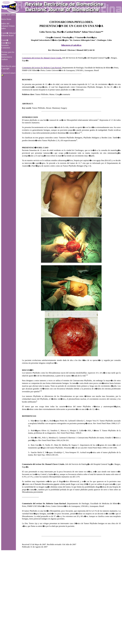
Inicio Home (6, 19)
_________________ (31, 496)
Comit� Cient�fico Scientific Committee (6, 44)
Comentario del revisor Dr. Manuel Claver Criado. (42, 58)
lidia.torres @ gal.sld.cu (71, 45)
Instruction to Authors (7, 58)
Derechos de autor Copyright (9, 67)
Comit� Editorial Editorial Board (8, 34)
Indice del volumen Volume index (8, 26)
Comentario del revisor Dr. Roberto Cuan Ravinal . (42, 68)
